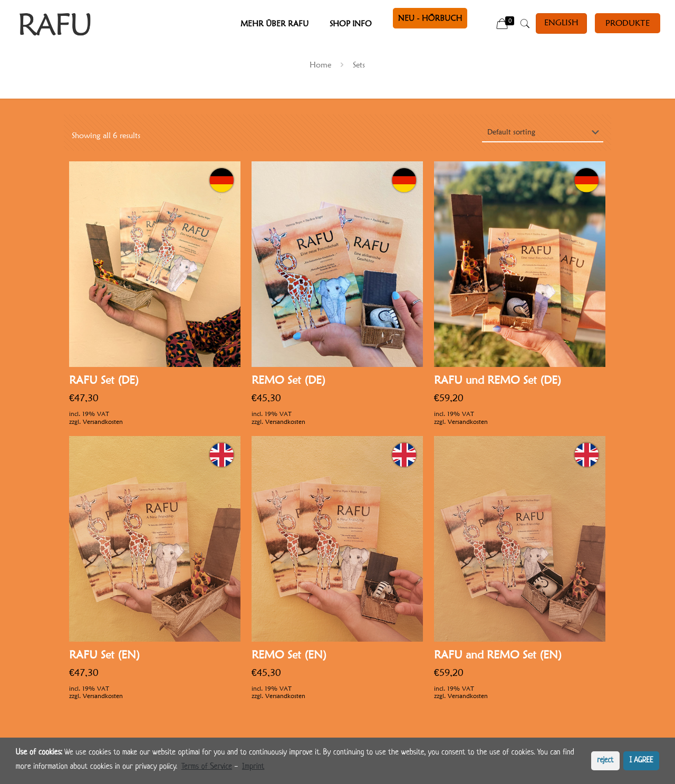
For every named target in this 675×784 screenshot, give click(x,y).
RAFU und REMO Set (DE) (498, 380)
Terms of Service (207, 767)
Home (320, 65)
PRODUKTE (628, 23)
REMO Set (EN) (289, 655)
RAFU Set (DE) (104, 380)
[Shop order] (543, 132)
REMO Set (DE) (288, 380)
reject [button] (605, 761)
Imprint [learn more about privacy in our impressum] (253, 767)
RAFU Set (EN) (104, 655)
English (561, 22)
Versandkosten (103, 422)
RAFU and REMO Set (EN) (498, 655)
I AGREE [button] (642, 761)
